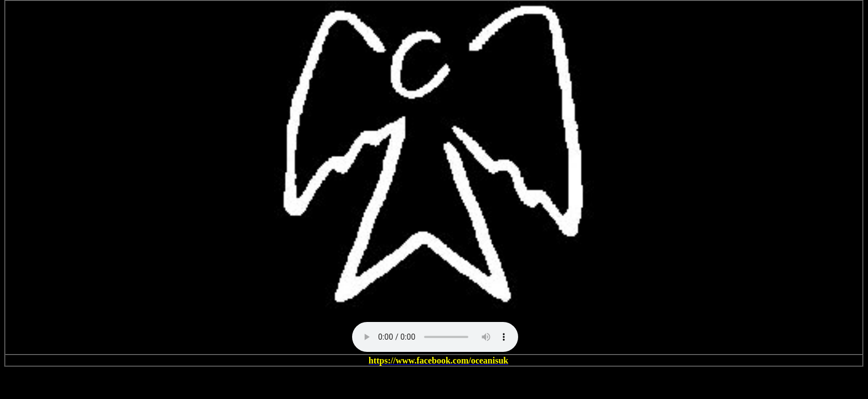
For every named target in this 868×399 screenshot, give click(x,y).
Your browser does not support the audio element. (435, 337)
